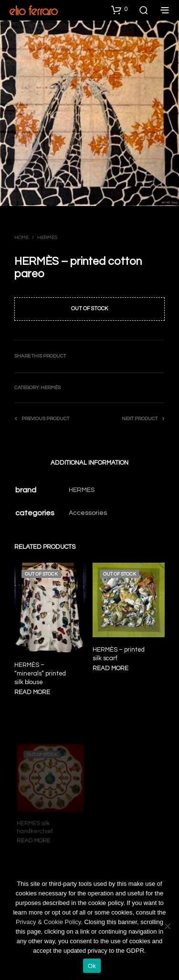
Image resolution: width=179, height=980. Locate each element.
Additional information (89, 463)
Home (21, 238)
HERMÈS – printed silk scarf (119, 653)
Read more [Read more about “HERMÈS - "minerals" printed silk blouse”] (32, 693)
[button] (119, 10)
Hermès (47, 238)
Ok (92, 966)
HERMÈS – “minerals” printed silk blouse (40, 674)
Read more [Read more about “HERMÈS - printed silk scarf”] (111, 666)
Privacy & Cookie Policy (48, 922)
